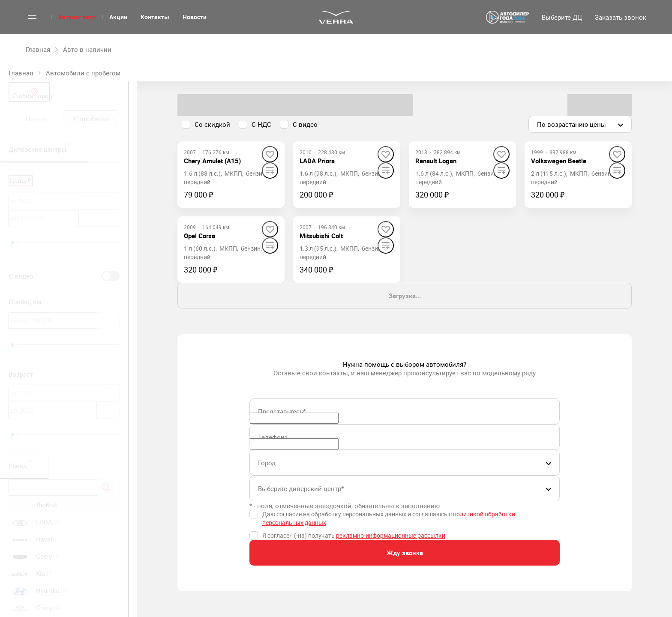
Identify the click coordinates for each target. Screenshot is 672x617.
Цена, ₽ (21, 180)
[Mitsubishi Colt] (321, 236)
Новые (36, 119)
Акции (118, 17)
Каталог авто (77, 17)
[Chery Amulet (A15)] (212, 161)
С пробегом (91, 119)
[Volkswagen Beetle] (559, 161)
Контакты (155, 17)
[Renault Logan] (436, 161)
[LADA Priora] (317, 161)
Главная (21, 73)
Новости (195, 17)
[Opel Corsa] (199, 236)
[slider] (12, 243)
